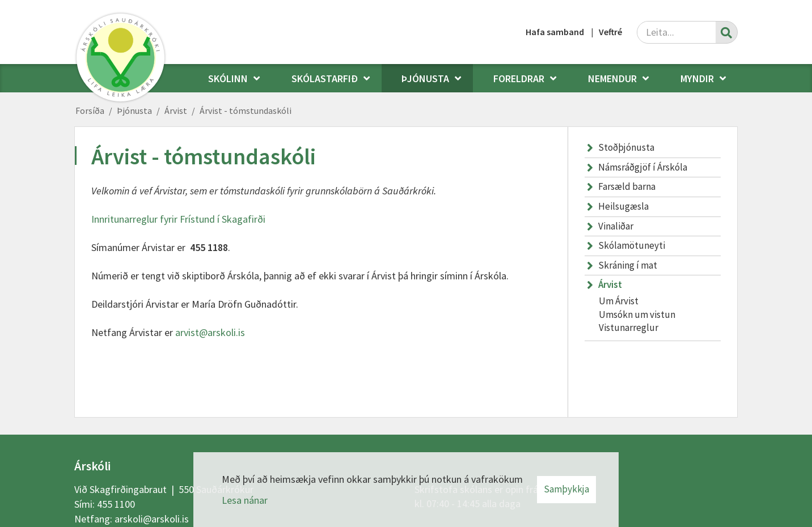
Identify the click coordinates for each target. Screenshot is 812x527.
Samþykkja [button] (566, 489)
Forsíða (90, 110)
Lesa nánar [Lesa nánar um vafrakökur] (245, 500)
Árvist (176, 110)
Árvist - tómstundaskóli (246, 110)
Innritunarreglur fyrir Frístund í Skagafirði (178, 219)
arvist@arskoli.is (210, 332)
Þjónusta (134, 110)
